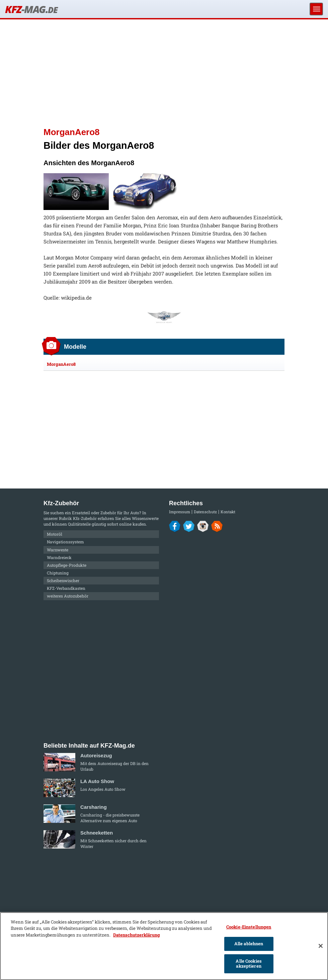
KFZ (31, 9)
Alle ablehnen (249, 944)
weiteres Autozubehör (68, 596)
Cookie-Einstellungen (249, 927)
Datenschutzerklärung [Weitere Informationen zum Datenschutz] (137, 935)
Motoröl (55, 534)
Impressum (180, 512)
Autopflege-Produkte (67, 565)
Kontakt (228, 512)
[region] (164, 946)
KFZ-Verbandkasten (66, 588)
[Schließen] (321, 946)
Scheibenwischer (63, 580)
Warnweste (58, 550)
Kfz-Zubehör (85, 518)
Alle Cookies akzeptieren (249, 964)
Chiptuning (58, 573)
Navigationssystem (65, 542)
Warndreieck (59, 557)
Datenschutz (205, 512)
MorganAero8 (61, 364)
